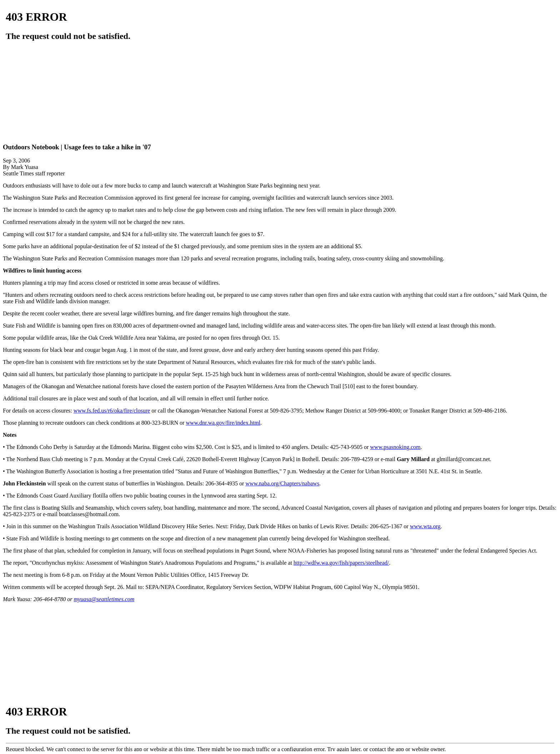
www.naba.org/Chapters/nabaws (282, 483)
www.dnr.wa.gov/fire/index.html (223, 423)
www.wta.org (425, 526)
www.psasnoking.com (395, 447)
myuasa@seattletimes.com (104, 599)
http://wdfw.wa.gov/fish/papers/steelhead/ (341, 563)
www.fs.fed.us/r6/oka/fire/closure (112, 411)
